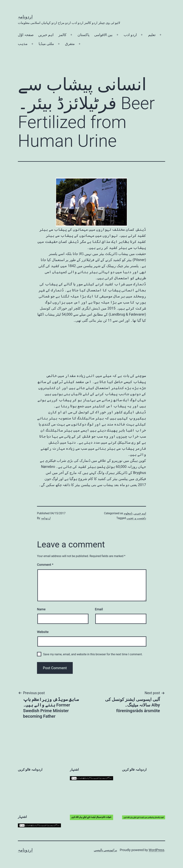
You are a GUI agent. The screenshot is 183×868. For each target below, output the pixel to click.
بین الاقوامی (103, 35)
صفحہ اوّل (26, 35)
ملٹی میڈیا (46, 44)
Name (41, 609)
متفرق (70, 44)
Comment (45, 565)
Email (99, 609)
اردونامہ (25, 17)
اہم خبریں (46, 35)
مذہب (23, 44)
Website (43, 632)
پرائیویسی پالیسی (105, 850)
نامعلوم (128, 513)
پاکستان (84, 35)
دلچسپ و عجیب (136, 518)
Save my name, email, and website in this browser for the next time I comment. (93, 654)
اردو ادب (130, 35)
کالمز (62, 35)
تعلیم (152, 35)
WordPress (156, 850)
